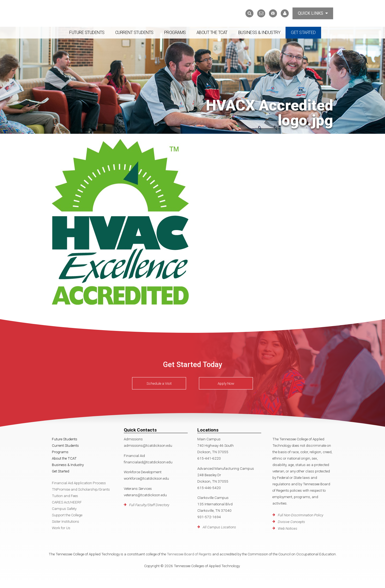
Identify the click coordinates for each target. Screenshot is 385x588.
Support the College (67, 515)
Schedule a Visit (159, 383)
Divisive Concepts (291, 522)
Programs (175, 33)
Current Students (134, 33)
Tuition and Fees (65, 496)
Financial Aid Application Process (79, 483)
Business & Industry (259, 33)
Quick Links (313, 13)
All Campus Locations (219, 527)
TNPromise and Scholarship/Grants (81, 489)
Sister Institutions (66, 521)
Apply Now (226, 383)
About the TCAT (212, 33)
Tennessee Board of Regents (189, 554)
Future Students (87, 33)
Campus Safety (64, 509)
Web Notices (288, 528)
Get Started (303, 33)
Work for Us (61, 528)
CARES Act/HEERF (67, 502)
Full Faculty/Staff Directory (149, 505)
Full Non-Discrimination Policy (301, 515)
